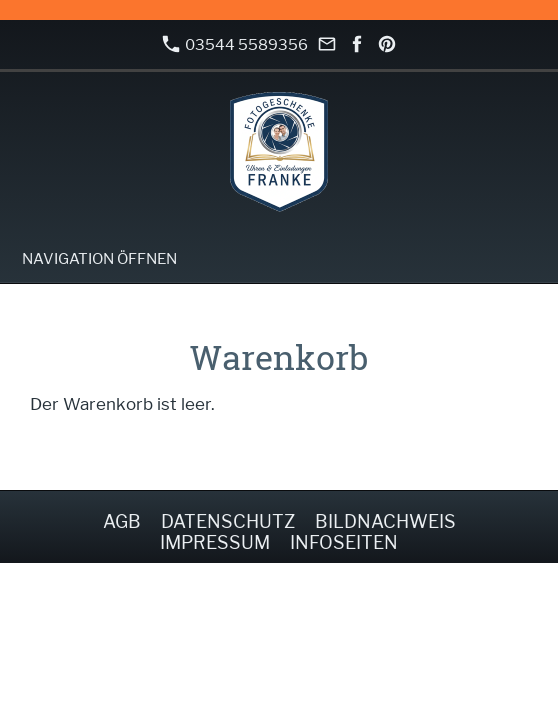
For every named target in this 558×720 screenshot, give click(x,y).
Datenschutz (228, 521)
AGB (122, 521)
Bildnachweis (385, 521)
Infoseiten (344, 542)
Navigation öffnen (99, 259)
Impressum (215, 542)
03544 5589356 (235, 44)
